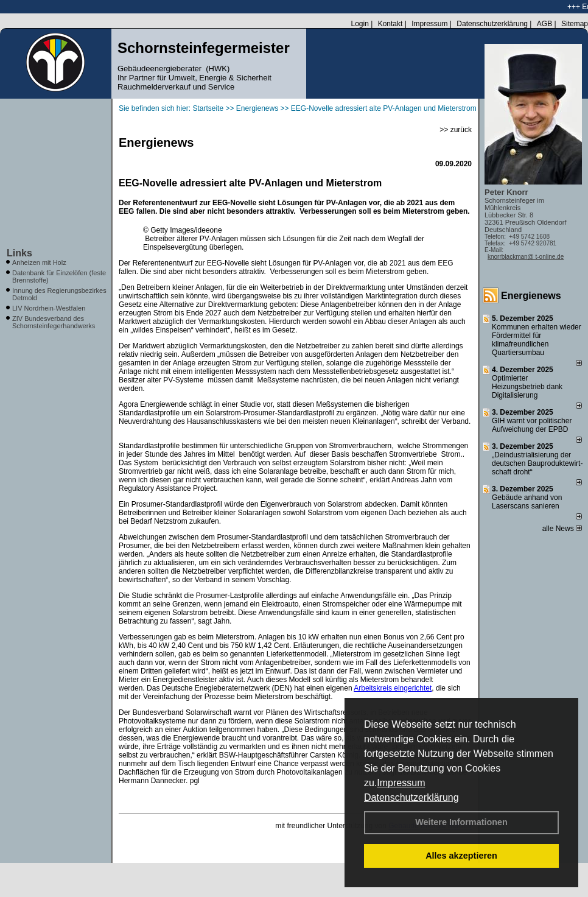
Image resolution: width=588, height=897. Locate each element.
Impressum (401, 783)
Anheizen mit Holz (39, 262)
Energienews (531, 296)
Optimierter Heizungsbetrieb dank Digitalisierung (527, 387)
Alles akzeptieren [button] (461, 856)
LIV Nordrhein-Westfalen (49, 308)
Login (359, 24)
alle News (562, 529)
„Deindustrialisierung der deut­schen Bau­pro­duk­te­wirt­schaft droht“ (537, 463)
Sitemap (575, 24)
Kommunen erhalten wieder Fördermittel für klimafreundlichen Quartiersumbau (537, 340)
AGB (544, 24)
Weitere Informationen (461, 822)
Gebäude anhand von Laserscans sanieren (527, 502)
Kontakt (390, 24)
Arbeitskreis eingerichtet (393, 688)
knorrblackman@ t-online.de (526, 257)
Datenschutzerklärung (411, 797)
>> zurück (456, 130)
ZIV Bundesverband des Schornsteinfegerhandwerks (54, 322)
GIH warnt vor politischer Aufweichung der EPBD (532, 425)
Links (19, 253)
